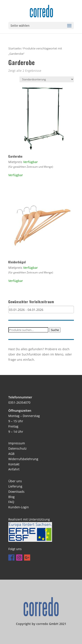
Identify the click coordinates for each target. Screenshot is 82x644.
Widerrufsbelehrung (23, 459)
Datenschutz (17, 448)
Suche (55, 330)
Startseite (15, 48)
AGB (11, 454)
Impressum (17, 443)
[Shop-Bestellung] (47, 79)
